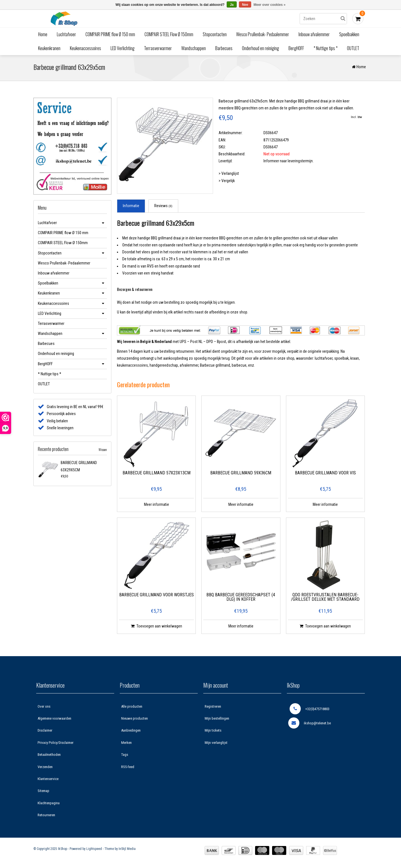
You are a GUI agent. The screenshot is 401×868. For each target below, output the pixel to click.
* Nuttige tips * (326, 48)
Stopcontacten (215, 34)
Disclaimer (45, 732)
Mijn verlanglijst (216, 745)
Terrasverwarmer (158, 48)
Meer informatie (157, 506)
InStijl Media (127, 851)
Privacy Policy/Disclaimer (56, 745)
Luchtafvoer (66, 34)
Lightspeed (94, 851)
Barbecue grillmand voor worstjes (157, 597)
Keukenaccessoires (85, 48)
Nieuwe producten (135, 720)
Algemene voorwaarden (54, 720)
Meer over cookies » (270, 5)
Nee (245, 5)
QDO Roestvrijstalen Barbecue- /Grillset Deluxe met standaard (325, 599)
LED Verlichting (123, 48)
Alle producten (132, 708)
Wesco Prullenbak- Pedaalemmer (263, 34)
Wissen (103, 451)
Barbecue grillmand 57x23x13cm (157, 475)
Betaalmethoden (49, 757)
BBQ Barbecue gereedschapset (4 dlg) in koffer (241, 599)
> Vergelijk (227, 183)
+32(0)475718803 (310, 711)
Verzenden (45, 769)
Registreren (213, 708)
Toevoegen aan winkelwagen (157, 628)
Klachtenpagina (49, 805)
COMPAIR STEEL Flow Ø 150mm (169, 34)
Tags (125, 757)
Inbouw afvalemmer (314, 34)
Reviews (163, 208)
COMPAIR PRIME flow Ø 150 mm (110, 34)
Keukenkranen (49, 48)
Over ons (44, 708)
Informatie (131, 208)
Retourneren (46, 817)
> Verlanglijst (229, 175)
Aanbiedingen (131, 732)
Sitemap (43, 793)
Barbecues (224, 48)
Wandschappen (194, 48)
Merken (126, 745)
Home (43, 34)
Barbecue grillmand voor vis (325, 475)
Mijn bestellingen (217, 720)
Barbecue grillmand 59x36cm (241, 475)
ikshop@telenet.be (310, 725)
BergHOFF (296, 48)
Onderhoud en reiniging (261, 48)
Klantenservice (48, 781)
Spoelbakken (349, 34)
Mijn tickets (213, 732)
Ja (232, 5)
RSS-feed (128, 769)
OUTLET (353, 48)
